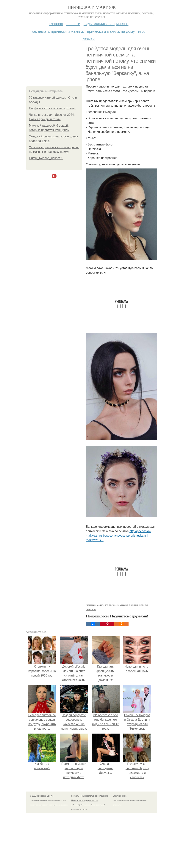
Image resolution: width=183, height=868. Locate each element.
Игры (142, 31)
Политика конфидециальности (85, 800)
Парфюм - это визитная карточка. (52, 108)
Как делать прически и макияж (57, 31)
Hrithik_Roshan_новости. (46, 158)
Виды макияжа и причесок (106, 24)
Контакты (75, 796)
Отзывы (89, 39)
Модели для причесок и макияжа (112, 605)
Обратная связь (120, 796)
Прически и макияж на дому (111, 31)
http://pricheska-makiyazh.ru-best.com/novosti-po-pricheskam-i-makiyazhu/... (118, 536)
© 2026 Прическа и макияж (42, 796)
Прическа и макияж (91, 7)
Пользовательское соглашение (94, 796)
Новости (73, 24)
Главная (56, 24)
